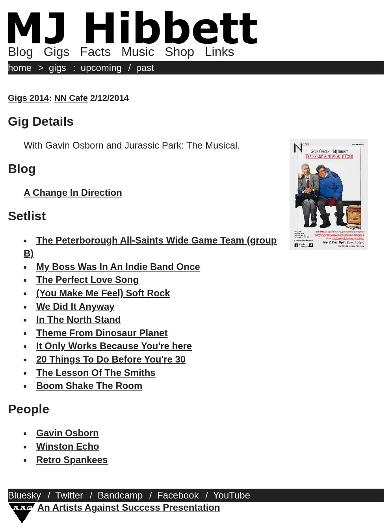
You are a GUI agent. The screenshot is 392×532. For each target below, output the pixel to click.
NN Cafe (71, 98)
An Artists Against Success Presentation (129, 507)
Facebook (178, 495)
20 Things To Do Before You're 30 (111, 359)
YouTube (232, 495)
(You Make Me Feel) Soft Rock (103, 293)
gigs (58, 68)
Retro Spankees (72, 460)
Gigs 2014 (28, 98)
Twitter (69, 495)
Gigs (57, 52)
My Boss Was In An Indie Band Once (118, 267)
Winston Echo (68, 446)
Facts (95, 52)
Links (220, 52)
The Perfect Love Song (87, 280)
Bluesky (24, 495)
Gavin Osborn (68, 433)
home (20, 68)
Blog (20, 52)
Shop (179, 52)
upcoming (101, 68)
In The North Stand (79, 319)
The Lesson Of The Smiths (96, 373)
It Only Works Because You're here (114, 346)
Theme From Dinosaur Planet (102, 333)
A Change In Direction (73, 193)
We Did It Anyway (75, 306)
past (145, 68)
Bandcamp (120, 495)
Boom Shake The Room (89, 386)
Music (138, 52)
